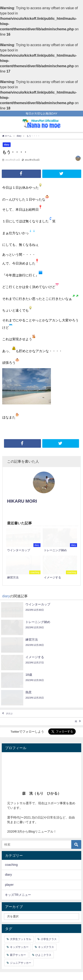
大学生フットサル (21, 939)
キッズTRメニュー (18, 895)
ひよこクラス (43, 955)
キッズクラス (46, 947)
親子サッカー (18, 955)
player (9, 885)
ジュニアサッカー (21, 963)
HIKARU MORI (22, 501)
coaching (11, 865)
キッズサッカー (19, 947)
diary (7, 145)
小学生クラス (49, 939)
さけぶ (9, 713)
